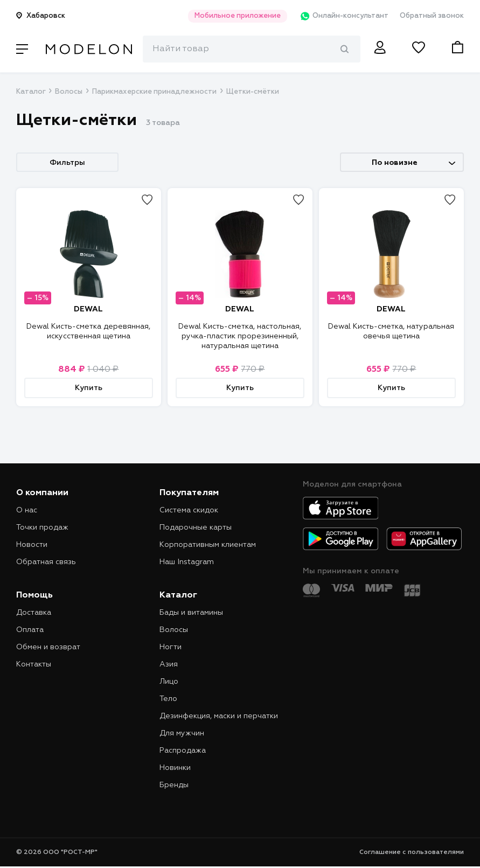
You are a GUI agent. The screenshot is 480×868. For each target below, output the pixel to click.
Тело (168, 699)
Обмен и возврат (48, 647)
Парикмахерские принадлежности (154, 92)
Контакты (34, 664)
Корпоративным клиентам (208, 545)
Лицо (169, 682)
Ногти (171, 647)
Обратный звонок (432, 16)
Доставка (34, 613)
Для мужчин (182, 733)
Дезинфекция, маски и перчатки (219, 716)
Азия (169, 664)
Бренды (174, 785)
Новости (32, 545)
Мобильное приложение (234, 16)
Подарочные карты (196, 527)
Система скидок (189, 510)
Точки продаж (42, 527)
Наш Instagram (187, 562)
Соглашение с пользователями (412, 852)
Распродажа (183, 751)
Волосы (69, 92)
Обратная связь (46, 562)
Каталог (31, 92)
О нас (27, 510)
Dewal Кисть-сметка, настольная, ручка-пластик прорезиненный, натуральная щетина (240, 336)
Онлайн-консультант (342, 16)
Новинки (175, 768)
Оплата (30, 630)
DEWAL (88, 309)
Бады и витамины (191, 613)
